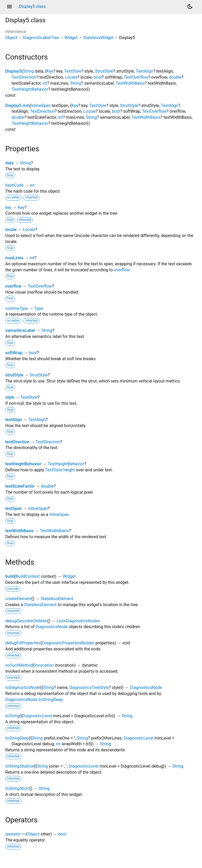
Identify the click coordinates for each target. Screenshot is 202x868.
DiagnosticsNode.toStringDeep (34, 700)
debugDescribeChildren (26, 621)
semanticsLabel (20, 330)
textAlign (14, 420)
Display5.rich (17, 106)
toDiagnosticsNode (23, 688)
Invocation (44, 665)
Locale (71, 77)
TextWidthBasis (130, 83)
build (10, 576)
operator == (16, 834)
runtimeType (17, 308)
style (10, 397)
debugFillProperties (23, 643)
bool (98, 77)
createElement (18, 599)
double (175, 77)
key (8, 207)
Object (11, 38)
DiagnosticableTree (41, 38)
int (45, 83)
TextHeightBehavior (30, 89)
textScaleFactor (20, 486)
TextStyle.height (60, 470)
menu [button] (9, 7)
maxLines (14, 258)
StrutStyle (104, 71)
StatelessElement (57, 599)
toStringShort (17, 788)
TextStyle (73, 71)
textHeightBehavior (23, 464)
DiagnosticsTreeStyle (89, 688)
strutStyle (14, 375)
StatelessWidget (98, 38)
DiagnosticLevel (37, 716)
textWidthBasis (19, 531)
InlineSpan (41, 106)
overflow (122, 270)
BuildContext (28, 576)
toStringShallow (20, 766)
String (28, 71)
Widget (71, 38)
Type (39, 308)
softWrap (14, 353)
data (9, 163)
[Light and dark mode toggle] (190, 7)
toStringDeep (17, 738)
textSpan (14, 508)
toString (12, 716)
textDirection (17, 442)
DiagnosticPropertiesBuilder (68, 643)
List (60, 621)
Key (50, 71)
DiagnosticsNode (82, 621)
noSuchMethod (19, 665)
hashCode (14, 185)
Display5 (13, 71)
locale (11, 230)
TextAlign (144, 71)
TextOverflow (136, 77)
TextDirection (24, 77)
